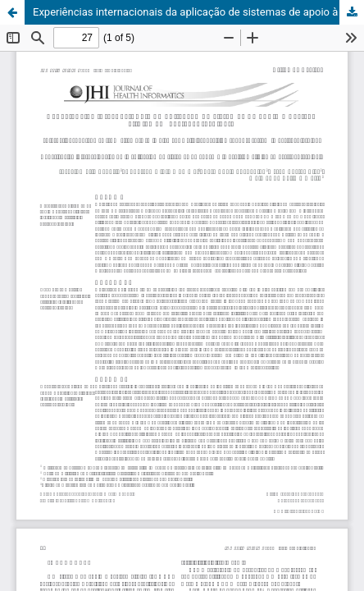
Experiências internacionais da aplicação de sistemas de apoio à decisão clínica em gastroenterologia (198, 12)
